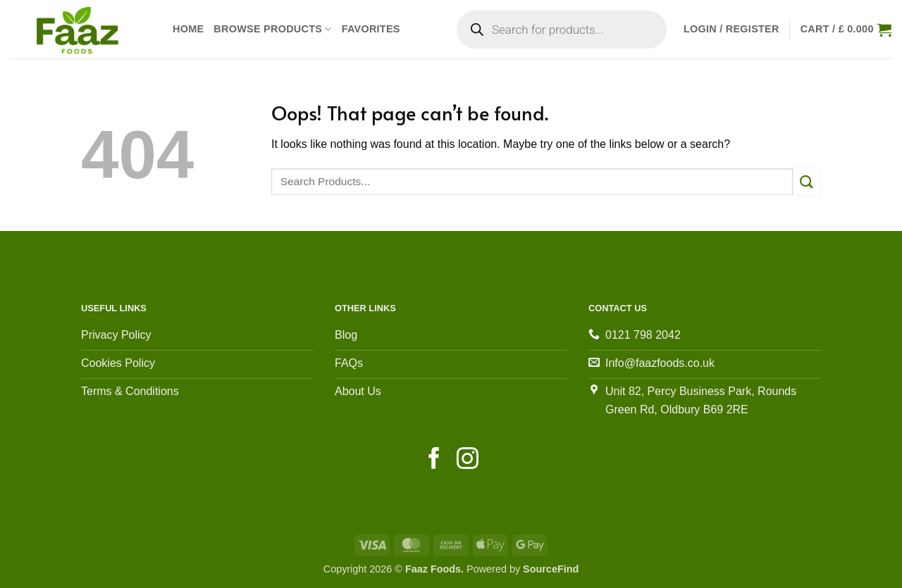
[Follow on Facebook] (434, 460)
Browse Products (272, 29)
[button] (731, 29)
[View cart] (846, 30)
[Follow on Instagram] (468, 460)
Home (188, 29)
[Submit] (807, 181)
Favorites (371, 29)
